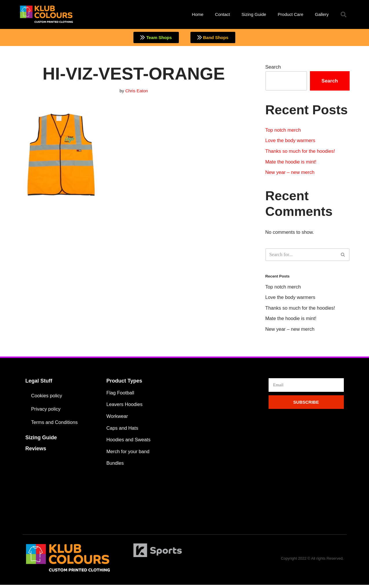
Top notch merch (284, 130)
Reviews (36, 451)
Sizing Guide (254, 14)
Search (273, 67)
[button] (344, 14)
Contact (223, 14)
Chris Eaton (137, 91)
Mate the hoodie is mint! (291, 163)
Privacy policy (46, 411)
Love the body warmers (291, 141)
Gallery (322, 14)
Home (198, 14)
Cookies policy (47, 398)
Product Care (291, 14)
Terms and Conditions (55, 424)
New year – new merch (291, 173)
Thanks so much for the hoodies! (301, 152)
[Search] (301, 256)
